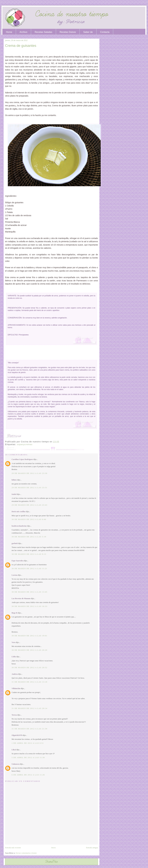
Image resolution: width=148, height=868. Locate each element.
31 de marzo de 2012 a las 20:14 (29, 708)
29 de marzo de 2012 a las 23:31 (29, 487)
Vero (13, 642)
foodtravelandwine (19, 526)
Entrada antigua (92, 848)
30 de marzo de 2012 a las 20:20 (29, 650)
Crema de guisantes (21, 46)
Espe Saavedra (18, 561)
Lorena (15, 575)
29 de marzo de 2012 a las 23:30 (29, 473)
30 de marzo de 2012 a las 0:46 (29, 519)
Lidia (14, 657)
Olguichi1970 (17, 735)
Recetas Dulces (68, 32)
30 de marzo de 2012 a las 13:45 (29, 592)
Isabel (14, 494)
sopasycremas (25, 444)
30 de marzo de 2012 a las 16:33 (29, 606)
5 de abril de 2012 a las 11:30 (28, 757)
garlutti (15, 543)
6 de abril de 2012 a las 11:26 (28, 775)
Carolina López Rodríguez (22, 459)
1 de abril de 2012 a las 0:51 (28, 743)
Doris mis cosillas (19, 511)
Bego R (15, 613)
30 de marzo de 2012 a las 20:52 (29, 667)
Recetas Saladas (43, 32)
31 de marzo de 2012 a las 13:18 (29, 682)
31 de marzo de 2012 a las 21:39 (29, 729)
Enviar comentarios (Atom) (26, 853)
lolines (14, 480)
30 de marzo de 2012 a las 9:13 (29, 554)
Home (9, 32)
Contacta (105, 32)
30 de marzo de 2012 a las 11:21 (29, 568)
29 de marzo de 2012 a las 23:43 (29, 505)
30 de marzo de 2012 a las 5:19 (29, 537)
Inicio (53, 848)
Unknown (16, 764)
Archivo (23, 32)
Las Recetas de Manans (21, 598)
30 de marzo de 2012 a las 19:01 (29, 636)
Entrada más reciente (13, 848)
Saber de (88, 32)
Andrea (15, 674)
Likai (14, 750)
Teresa (14, 715)
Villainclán (16, 688)
